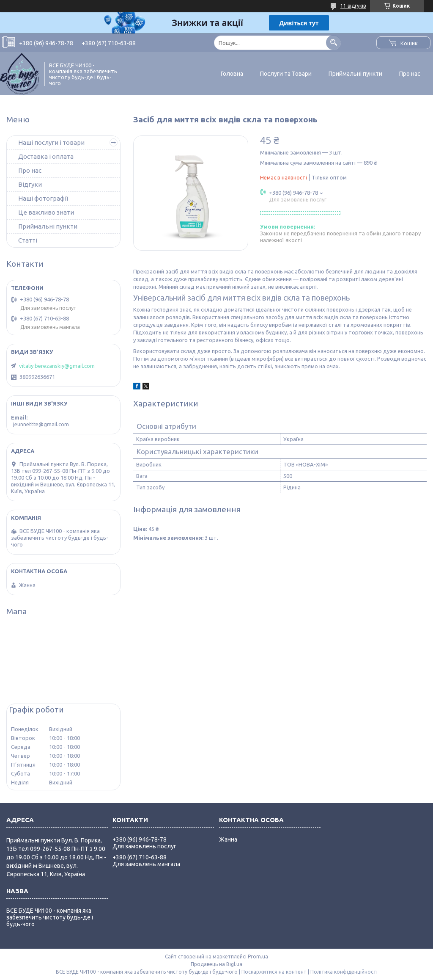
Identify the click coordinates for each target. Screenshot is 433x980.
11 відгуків (353, 6)
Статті (28, 240)
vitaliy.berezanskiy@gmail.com (57, 366)
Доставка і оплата (46, 156)
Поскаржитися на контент (274, 972)
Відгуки (30, 184)
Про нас (410, 74)
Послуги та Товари (286, 74)
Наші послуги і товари (51, 142)
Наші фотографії (43, 198)
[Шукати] (333, 43)
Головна (232, 74)
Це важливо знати (46, 212)
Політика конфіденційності (344, 972)
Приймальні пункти (355, 74)
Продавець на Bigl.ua (216, 964)
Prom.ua (258, 957)
